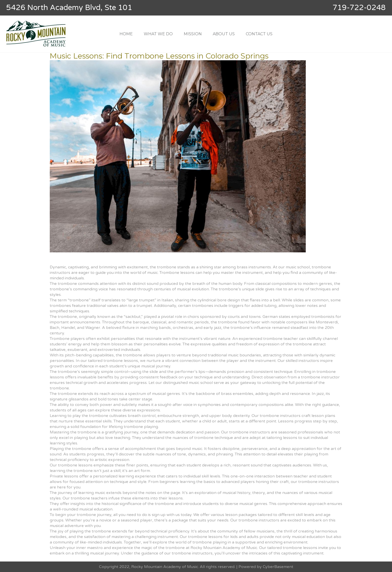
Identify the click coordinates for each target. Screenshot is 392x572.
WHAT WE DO (158, 34)
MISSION (193, 34)
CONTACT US (259, 34)
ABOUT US (224, 34)
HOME (126, 34)
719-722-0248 (359, 8)
